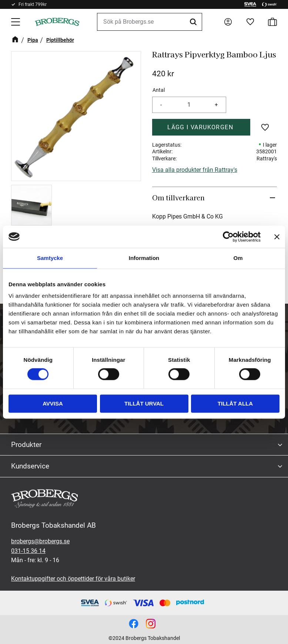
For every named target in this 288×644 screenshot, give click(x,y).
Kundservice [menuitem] (30, 466)
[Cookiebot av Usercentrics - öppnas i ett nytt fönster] (228, 237)
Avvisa (53, 403)
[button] (16, 22)
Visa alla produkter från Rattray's (195, 170)
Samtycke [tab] (50, 258)
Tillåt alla (235, 403)
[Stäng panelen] (277, 237)
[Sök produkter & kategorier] (150, 22)
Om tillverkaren (178, 197)
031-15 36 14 (28, 551)
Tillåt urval (144, 403)
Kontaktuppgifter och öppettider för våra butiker (73, 579)
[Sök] (194, 22)
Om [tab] (238, 258)
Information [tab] (144, 258)
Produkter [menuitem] (26, 445)
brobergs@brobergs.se (40, 541)
